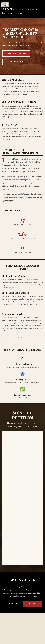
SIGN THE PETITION (16, 54)
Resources (32, 604)
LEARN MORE (16, 62)
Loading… (22, 498)
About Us (12, 604)
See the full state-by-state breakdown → (15, 338)
